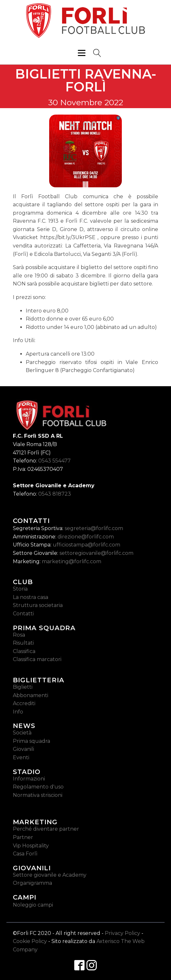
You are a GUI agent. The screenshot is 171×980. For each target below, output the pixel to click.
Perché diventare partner (46, 829)
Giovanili (23, 749)
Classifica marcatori (37, 659)
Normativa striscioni (38, 795)
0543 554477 (54, 461)
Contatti (23, 614)
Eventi (21, 757)
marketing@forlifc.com (72, 561)
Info (18, 712)
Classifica (24, 651)
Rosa (19, 635)
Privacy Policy (122, 933)
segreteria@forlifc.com (94, 528)
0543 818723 (55, 494)
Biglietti (23, 687)
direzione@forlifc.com (86, 537)
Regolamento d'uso (38, 787)
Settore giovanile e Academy (50, 875)
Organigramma (32, 883)
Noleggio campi (33, 905)
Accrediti (24, 703)
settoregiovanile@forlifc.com (96, 553)
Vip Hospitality (31, 846)
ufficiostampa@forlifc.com (86, 545)
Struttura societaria (38, 605)
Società (22, 733)
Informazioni (29, 779)
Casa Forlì (25, 854)
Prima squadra (32, 741)
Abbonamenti (31, 695)
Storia (20, 589)
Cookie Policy (30, 941)
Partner (23, 837)
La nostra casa (31, 597)
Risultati (23, 643)
